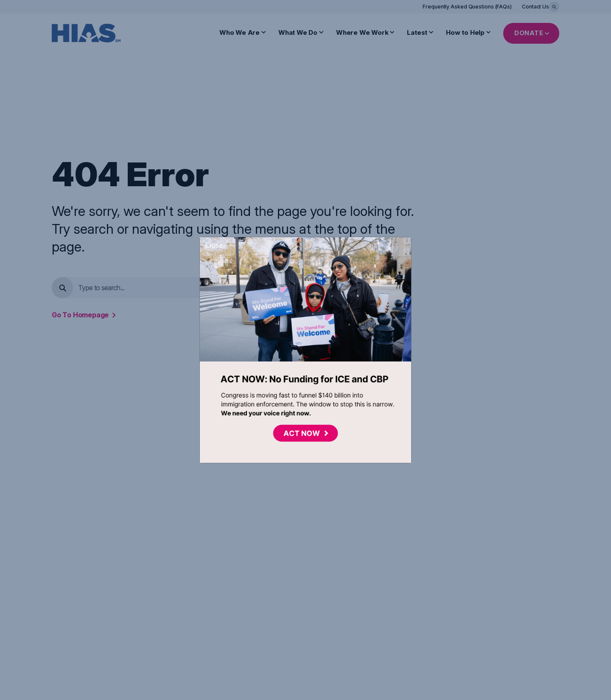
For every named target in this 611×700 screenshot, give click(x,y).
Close (214, 245)
